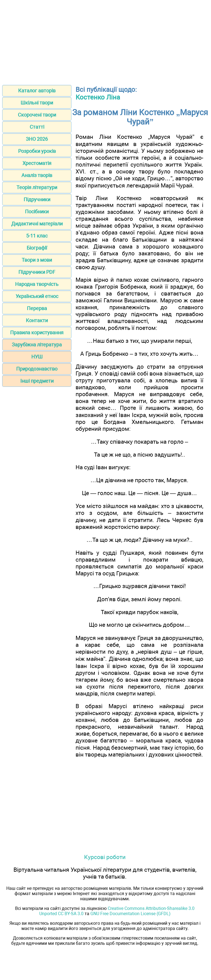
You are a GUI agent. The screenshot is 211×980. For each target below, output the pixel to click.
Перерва (37, 308)
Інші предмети (37, 381)
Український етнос (37, 296)
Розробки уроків (37, 151)
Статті (37, 127)
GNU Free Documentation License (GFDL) (131, 914)
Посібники (37, 212)
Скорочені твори (37, 115)
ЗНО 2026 (37, 139)
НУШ (37, 357)
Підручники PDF (37, 272)
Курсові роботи (105, 857)
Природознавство (37, 369)
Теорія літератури (37, 187)
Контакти (37, 320)
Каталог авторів (37, 91)
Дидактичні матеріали (37, 224)
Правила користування (37, 332)
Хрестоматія (37, 163)
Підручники (37, 199)
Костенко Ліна (98, 97)
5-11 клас (37, 236)
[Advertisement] (105, 41)
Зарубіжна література (37, 345)
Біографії (37, 248)
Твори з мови (37, 260)
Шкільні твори (37, 103)
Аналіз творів (37, 175)
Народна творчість (37, 284)
